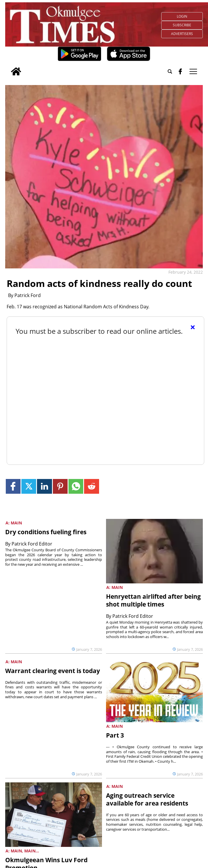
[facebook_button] (180, 71)
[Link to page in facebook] (13, 486)
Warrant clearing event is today (53, 671)
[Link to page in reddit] (91, 486)
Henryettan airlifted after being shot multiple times (153, 600)
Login (182, 16)
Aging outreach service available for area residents (147, 799)
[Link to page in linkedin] (44, 486)
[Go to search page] (170, 71)
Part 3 (115, 735)
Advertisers (182, 34)
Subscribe (182, 25)
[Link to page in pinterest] (60, 486)
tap (193, 71)
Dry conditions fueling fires (46, 532)
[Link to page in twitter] (29, 486)
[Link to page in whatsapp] (76, 486)
